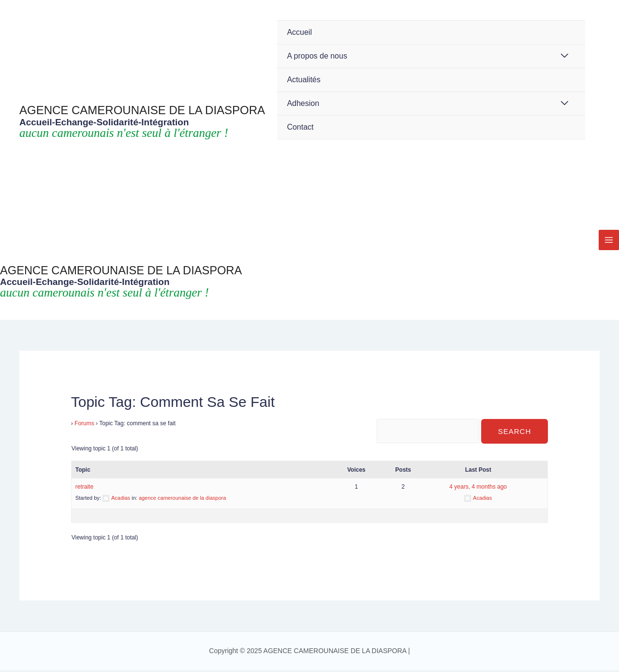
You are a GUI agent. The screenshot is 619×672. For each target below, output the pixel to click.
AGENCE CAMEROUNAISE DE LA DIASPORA (142, 110)
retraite (84, 489)
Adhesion (303, 103)
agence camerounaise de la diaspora (182, 500)
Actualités (303, 80)
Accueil (299, 32)
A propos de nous (317, 56)
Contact (300, 127)
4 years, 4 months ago (478, 489)
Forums (84, 423)
